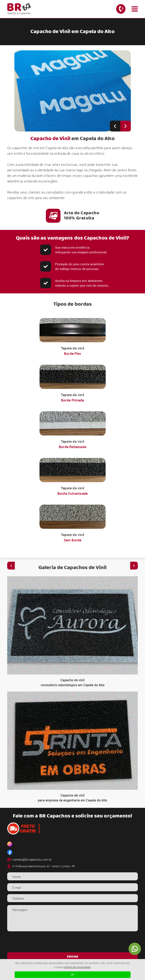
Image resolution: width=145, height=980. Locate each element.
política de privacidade (77, 967)
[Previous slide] (115, 126)
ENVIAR (72, 957)
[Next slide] (126, 126)
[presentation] (72, 942)
